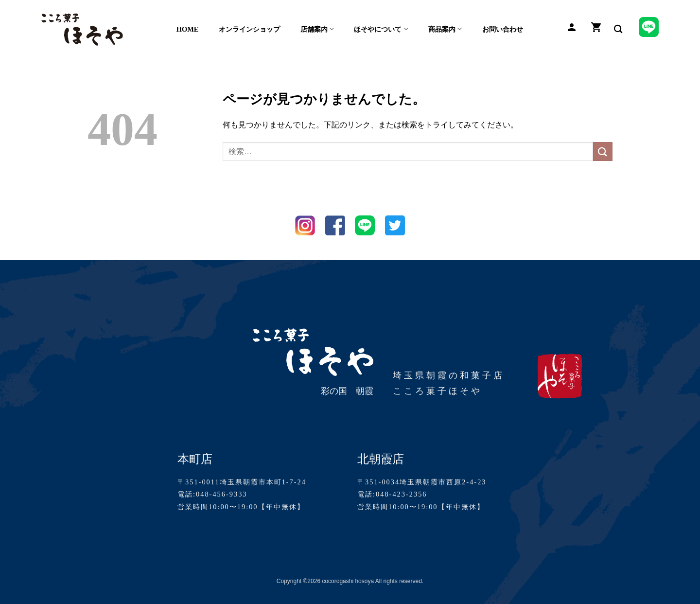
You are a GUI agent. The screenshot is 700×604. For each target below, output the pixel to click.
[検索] (618, 29)
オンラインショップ (249, 29)
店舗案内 (317, 29)
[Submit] (603, 151)
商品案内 (445, 29)
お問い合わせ (503, 29)
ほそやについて (381, 29)
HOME (188, 29)
